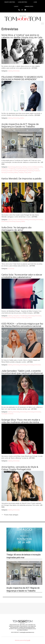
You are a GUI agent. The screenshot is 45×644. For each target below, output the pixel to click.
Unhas (30, 173)
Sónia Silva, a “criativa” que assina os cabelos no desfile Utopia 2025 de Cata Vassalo (22, 37)
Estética (36, 169)
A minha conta (29, 6)
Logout (16, 6)
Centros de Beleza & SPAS (35, 167)
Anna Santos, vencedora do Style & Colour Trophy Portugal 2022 (20, 468)
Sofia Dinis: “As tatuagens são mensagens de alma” (17, 229)
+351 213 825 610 (15, 632)
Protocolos (10, 173)
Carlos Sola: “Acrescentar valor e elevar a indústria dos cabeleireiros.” (22, 276)
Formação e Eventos (13, 171)
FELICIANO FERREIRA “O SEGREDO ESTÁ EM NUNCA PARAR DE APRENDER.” (22, 78)
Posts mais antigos (10, 514)
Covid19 (18, 169)
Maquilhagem (23, 171)
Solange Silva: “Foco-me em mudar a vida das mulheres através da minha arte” (21, 422)
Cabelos (10, 71)
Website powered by (23, 640)
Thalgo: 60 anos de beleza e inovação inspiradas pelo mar (24, 556)
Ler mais (34, 68)
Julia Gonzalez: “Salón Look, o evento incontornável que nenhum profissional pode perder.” (22, 373)
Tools (26, 173)
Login (35, 2)
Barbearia (19, 167)
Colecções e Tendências (8, 169)
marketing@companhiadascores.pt (27, 632)
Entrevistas (16, 71)
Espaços (31, 169)
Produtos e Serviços (21, 318)
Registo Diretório (10, 2)
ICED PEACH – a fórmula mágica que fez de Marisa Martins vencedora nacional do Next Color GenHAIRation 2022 (22, 326)
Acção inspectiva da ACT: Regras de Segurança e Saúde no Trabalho (20, 125)
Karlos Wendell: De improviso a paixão (21, 179)
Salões (22, 118)
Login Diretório (23, 2)
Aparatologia (12, 167)
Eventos (4, 171)
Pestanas (31, 171)
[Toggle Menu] (43, 23)
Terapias (21, 173)
